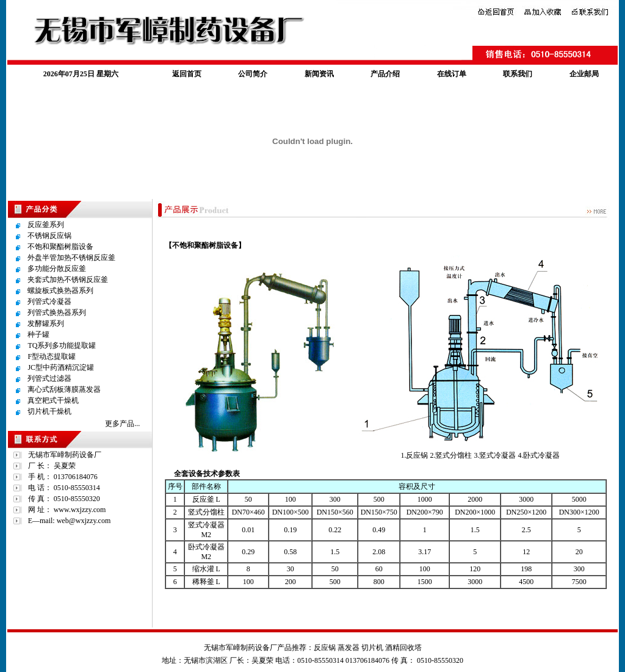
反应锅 (325, 648)
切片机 (372, 648)
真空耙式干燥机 (53, 400)
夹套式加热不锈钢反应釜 (68, 280)
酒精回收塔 (403, 648)
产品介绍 (385, 74)
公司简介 (253, 74)
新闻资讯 (319, 74)
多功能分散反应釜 (57, 269)
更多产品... (122, 424)
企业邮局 (584, 74)
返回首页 (187, 74)
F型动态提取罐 (52, 356)
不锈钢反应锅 (49, 236)
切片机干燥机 (49, 411)
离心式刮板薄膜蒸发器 (64, 389)
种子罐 (38, 334)
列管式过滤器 (49, 378)
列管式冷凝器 (49, 302)
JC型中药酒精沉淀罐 (61, 367)
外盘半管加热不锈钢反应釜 (71, 258)
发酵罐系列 (46, 323)
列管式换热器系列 (57, 313)
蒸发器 (349, 648)
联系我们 (518, 74)
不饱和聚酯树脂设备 (60, 247)
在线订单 (452, 74)
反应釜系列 (46, 225)
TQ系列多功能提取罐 (62, 345)
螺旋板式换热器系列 (60, 291)
